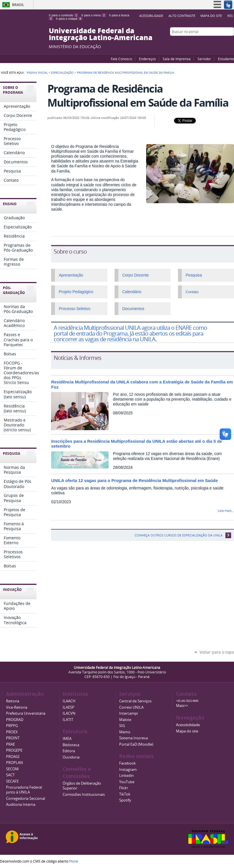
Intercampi (128, 713)
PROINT (13, 738)
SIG (122, 726)
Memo (125, 732)
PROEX (12, 732)
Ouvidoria (71, 757)
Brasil (18, 5)
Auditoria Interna (21, 805)
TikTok (125, 794)
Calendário (132, 292)
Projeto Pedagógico (76, 292)
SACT (10, 775)
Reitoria (13, 701)
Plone (74, 861)
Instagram (231, 43)
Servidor (204, 59)
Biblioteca (71, 745)
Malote (125, 720)
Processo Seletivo (75, 309)
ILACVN (69, 713)
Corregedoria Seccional (26, 799)
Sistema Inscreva (134, 738)
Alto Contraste (182, 16)
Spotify (125, 800)
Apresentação (71, 275)
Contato (192, 292)
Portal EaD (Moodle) (136, 744)
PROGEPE (14, 750)
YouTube (210, 43)
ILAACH (69, 701)
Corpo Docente (136, 275)
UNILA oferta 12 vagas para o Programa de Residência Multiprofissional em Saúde (134, 481)
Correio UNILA (131, 707)
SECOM (12, 769)
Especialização (62, 73)
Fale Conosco (121, 59)
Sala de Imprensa (177, 59)
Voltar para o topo (217, 652)
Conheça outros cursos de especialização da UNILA (179, 535)
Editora (69, 751)
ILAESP (68, 707)
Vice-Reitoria (17, 707)
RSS (230, 16)
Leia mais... (226, 511)
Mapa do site (211, 16)
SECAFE (12, 781)
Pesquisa (194, 275)
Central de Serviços (135, 701)
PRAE (10, 744)
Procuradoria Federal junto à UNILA (24, 790)
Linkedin (126, 776)
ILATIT (68, 720)
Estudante (226, 59)
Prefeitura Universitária (26, 713)
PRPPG (12, 726)
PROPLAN (14, 763)
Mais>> (182, 706)
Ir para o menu (93, 15)
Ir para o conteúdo (63, 15)
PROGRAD (15, 720)
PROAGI (13, 757)
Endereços (147, 59)
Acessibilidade (151, 16)
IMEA (67, 739)
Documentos (133, 309)
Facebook (217, 43)
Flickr (224, 43)
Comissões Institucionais (84, 794)
